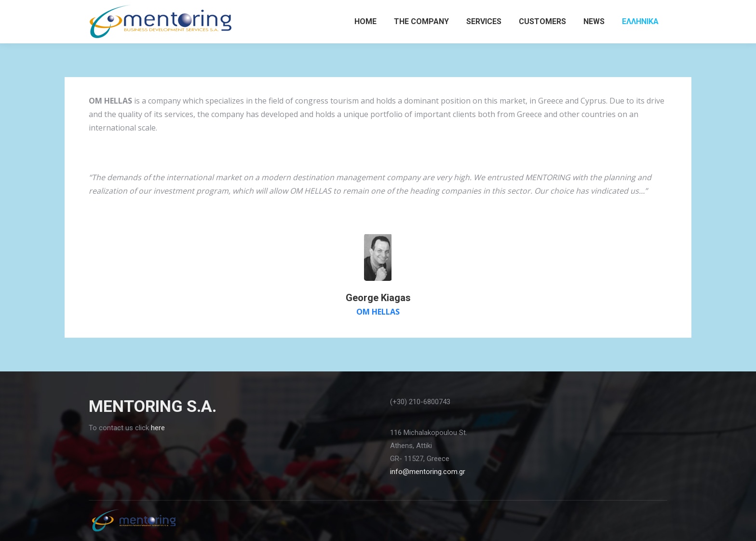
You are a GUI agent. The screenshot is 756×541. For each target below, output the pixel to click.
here (158, 428)
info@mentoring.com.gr (428, 472)
